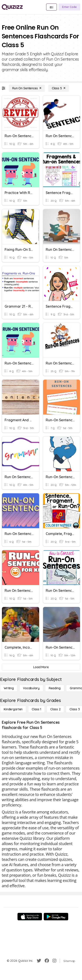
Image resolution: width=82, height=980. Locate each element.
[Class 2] (55, 709)
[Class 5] (59, 88)
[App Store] (30, 917)
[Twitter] (39, 961)
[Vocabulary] (31, 688)
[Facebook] (47, 961)
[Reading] (55, 688)
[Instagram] (54, 961)
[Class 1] (36, 709)
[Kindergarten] (13, 709)
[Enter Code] (69, 7)
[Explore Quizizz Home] (12, 7)
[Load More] (41, 667)
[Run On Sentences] (27, 88)
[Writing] (9, 688)
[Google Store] (56, 917)
